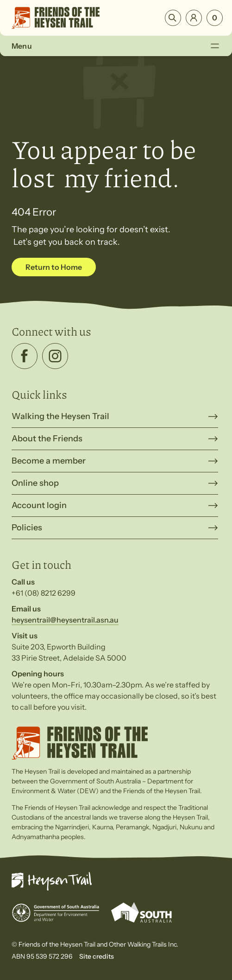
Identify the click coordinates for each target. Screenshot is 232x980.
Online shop (35, 483)
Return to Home (54, 267)
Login (194, 18)
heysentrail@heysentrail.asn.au (65, 620)
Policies (27, 528)
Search (173, 18)
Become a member (49, 461)
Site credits (97, 956)
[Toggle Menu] (215, 46)
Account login (39, 505)
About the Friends (47, 439)
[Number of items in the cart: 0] (215, 18)
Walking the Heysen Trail (60, 416)
